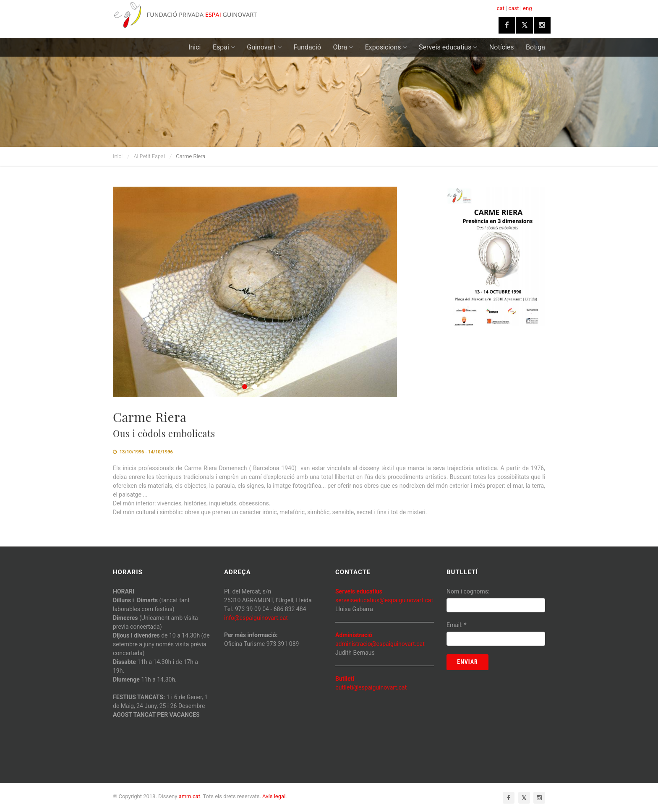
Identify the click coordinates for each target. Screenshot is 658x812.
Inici (195, 47)
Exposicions (386, 47)
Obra (343, 47)
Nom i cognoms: (468, 591)
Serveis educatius (448, 47)
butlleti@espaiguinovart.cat (371, 687)
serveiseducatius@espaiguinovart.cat (384, 600)
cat (501, 8)
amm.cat (189, 796)
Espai (224, 47)
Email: (457, 625)
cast (514, 8)
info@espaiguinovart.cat (256, 618)
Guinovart (264, 47)
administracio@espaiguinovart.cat (380, 644)
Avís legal (274, 796)
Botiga (535, 47)
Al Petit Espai (149, 156)
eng (527, 8)
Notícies (502, 47)
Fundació (307, 47)
